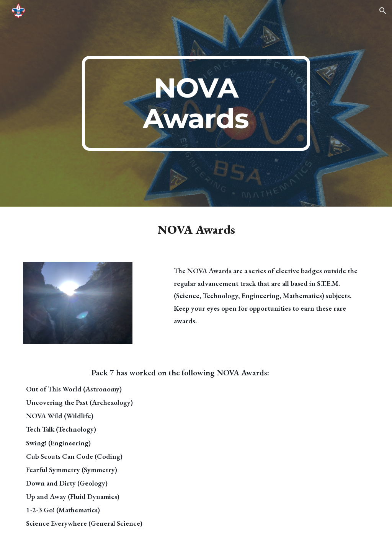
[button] (383, 11)
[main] (196, 103)
